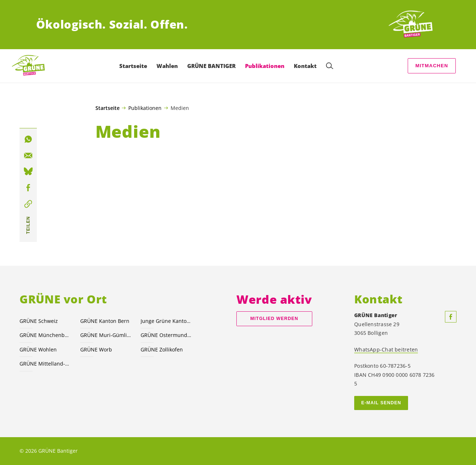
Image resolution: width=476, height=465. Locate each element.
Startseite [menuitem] (133, 66)
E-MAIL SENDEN (381, 403)
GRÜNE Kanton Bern (105, 321)
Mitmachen (432, 66)
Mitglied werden (275, 319)
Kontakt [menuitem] (305, 66)
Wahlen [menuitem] (167, 66)
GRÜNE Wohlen (38, 349)
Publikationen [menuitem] (265, 66)
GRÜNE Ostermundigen (166, 335)
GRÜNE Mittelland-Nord (45, 364)
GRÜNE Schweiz (39, 321)
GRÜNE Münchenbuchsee (45, 335)
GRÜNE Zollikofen (162, 349)
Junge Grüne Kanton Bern (166, 321)
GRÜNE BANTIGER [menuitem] (211, 66)
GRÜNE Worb (96, 349)
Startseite (108, 108)
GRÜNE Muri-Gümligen (106, 335)
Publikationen (145, 108)
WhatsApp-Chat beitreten (386, 349)
